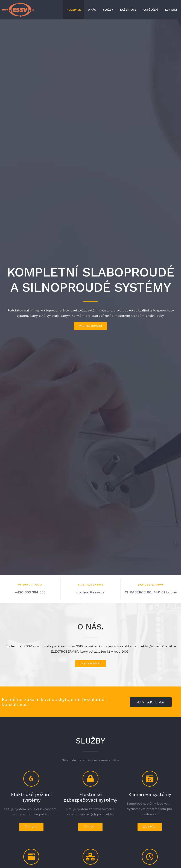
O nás (92, 10)
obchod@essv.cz (90, 592)
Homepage (74, 10)
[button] (90, 326)
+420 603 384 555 (30, 592)
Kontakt (171, 10)
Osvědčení (151, 10)
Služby (108, 10)
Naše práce (128, 10)
